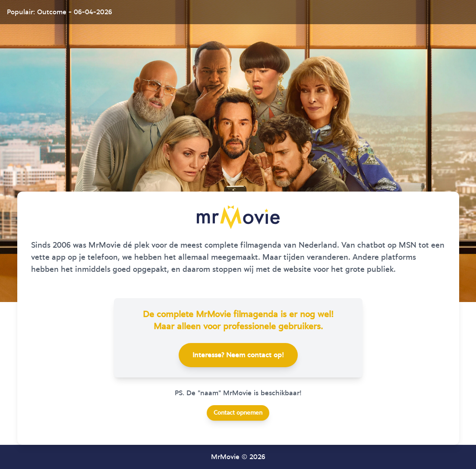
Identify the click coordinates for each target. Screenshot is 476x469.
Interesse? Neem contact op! (238, 355)
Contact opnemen (238, 413)
